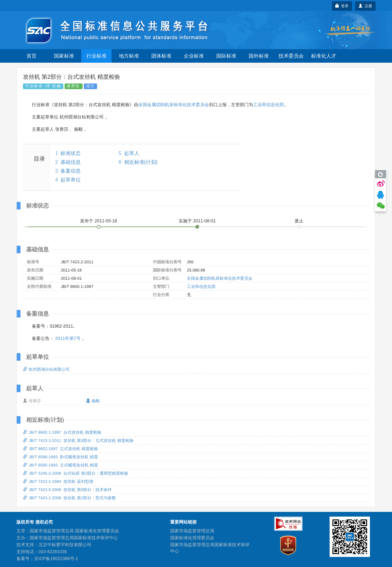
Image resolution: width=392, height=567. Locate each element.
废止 (299, 221)
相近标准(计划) (141, 162)
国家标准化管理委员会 (192, 538)
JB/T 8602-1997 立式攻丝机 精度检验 (61, 449)
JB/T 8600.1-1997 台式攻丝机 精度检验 (62, 432)
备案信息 (71, 171)
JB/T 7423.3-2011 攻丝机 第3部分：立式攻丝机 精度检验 (78, 441)
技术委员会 (291, 56)
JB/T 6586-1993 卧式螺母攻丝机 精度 (61, 457)
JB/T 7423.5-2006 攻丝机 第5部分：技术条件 (67, 490)
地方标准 (129, 56)
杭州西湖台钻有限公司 (46, 369)
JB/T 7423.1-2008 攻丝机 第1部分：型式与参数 (69, 498)
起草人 (132, 153)
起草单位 (71, 180)
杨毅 (93, 401)
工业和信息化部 (268, 105)
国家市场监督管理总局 (192, 531)
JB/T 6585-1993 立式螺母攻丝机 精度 (61, 465)
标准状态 (71, 153)
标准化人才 (324, 56)
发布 (99, 221)
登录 (342, 6)
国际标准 (226, 56)
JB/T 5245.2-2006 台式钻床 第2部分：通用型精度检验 (76, 473)
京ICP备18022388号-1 (56, 558)
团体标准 (161, 56)
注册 (365, 6)
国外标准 (259, 56)
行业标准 (96, 56)
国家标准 (64, 56)
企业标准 (194, 56)
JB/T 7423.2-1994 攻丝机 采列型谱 (58, 481)
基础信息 (71, 162)
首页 (32, 56)
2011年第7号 (68, 338)
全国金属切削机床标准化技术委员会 (174, 105)
